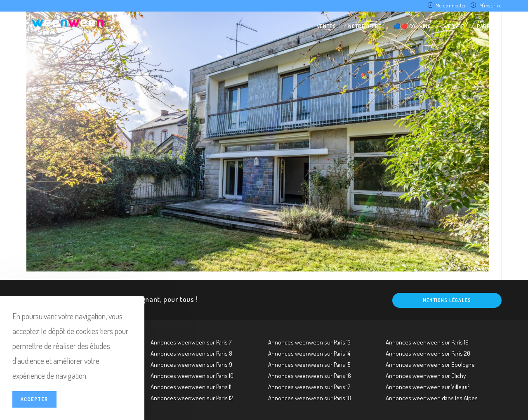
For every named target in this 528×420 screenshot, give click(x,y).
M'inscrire (490, 5)
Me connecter (451, 5)
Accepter (34, 399)
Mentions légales (447, 300)
